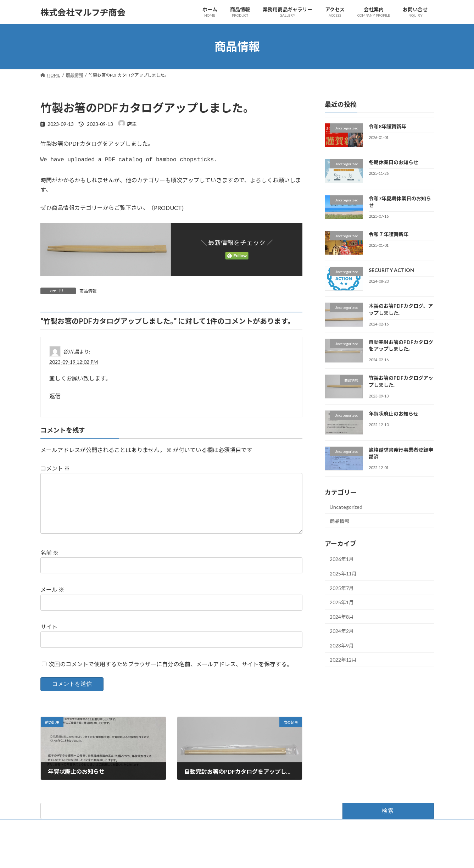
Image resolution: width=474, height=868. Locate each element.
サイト (49, 641)
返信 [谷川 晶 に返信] (55, 399)
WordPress (199, 855)
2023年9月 (342, 646)
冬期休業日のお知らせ (393, 162)
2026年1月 (342, 559)
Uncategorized (346, 507)
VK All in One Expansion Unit (283, 855)
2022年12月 (343, 660)
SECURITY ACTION (391, 270)
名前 (49, 567)
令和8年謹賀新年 (387, 126)
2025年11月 (343, 574)
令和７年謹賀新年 (388, 234)
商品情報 (88, 294)
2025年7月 (342, 588)
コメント (55, 471)
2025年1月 (342, 602)
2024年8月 (342, 617)
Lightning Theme (235, 855)
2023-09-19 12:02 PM (74, 365)
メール (52, 604)
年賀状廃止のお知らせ (393, 414)
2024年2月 (342, 631)
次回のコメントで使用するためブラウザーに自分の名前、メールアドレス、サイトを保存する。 (171, 678)
